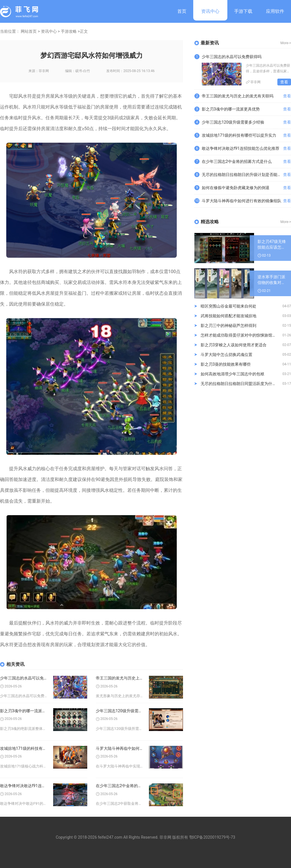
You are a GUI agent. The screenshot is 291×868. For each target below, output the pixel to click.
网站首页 (29, 31)
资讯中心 (210, 11)
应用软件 (275, 11)
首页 (182, 11)
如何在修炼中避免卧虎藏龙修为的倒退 (236, 188)
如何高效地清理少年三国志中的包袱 (232, 374)
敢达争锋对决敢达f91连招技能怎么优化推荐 (24, 786)
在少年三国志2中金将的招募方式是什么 (119, 786)
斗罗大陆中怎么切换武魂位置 (226, 355)
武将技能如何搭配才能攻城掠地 (228, 316)
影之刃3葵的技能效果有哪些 (226, 364)
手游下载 (243, 11)
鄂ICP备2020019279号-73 (212, 837)
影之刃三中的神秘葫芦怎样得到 (228, 325)
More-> (286, 43)
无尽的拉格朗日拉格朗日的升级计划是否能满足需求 (242, 175)
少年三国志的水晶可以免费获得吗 (24, 678)
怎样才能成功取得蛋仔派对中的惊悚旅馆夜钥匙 (242, 335)
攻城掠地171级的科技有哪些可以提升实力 (24, 748)
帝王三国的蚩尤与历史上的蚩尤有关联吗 (119, 678)
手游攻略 (69, 31)
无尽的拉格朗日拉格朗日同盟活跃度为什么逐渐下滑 (242, 384)
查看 (284, 82)
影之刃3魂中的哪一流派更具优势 (24, 711)
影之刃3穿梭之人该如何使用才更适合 (234, 345)
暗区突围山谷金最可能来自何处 (228, 306)
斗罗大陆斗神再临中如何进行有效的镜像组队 (119, 748)
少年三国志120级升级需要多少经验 (119, 711)
